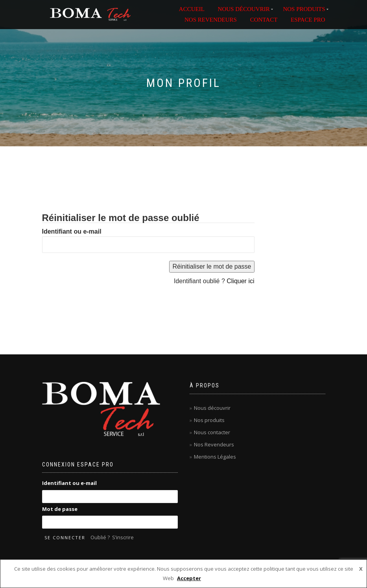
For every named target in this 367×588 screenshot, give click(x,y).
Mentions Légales (215, 457)
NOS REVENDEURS (211, 20)
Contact (264, 20)
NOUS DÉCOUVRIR (244, 9)
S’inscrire (123, 537)
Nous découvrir (212, 408)
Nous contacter (212, 432)
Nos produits (209, 420)
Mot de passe (60, 509)
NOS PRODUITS (304, 9)
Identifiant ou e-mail (72, 231)
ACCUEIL (192, 9)
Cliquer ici (240, 281)
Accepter (189, 578)
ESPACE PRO (308, 20)
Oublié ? (100, 537)
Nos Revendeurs (214, 444)
